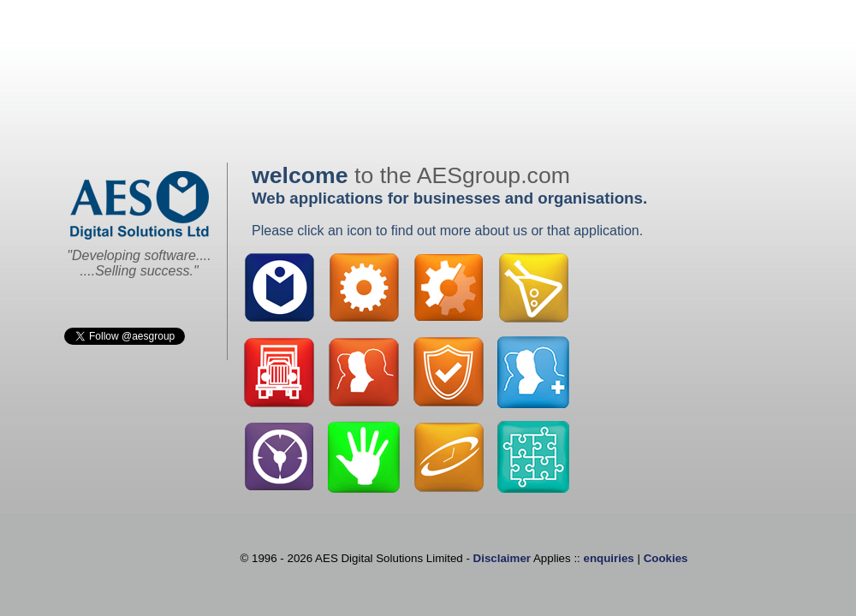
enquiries (609, 558)
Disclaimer (502, 558)
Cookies (666, 558)
